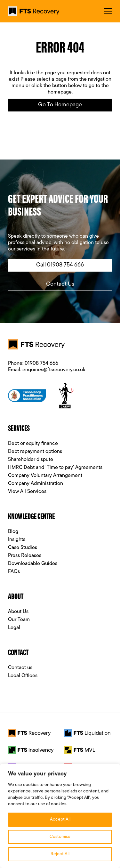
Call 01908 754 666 (60, 265)
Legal (14, 628)
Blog (13, 532)
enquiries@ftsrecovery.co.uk (54, 370)
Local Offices (23, 676)
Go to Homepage (60, 105)
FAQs (14, 572)
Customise (60, 837)
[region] (60, 816)
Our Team (19, 620)
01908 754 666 (41, 364)
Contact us (20, 668)
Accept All (60, 819)
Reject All (60, 854)
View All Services (27, 492)
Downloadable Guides (33, 564)
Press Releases (25, 556)
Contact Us (60, 284)
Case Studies (23, 548)
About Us (18, 612)
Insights (17, 540)
